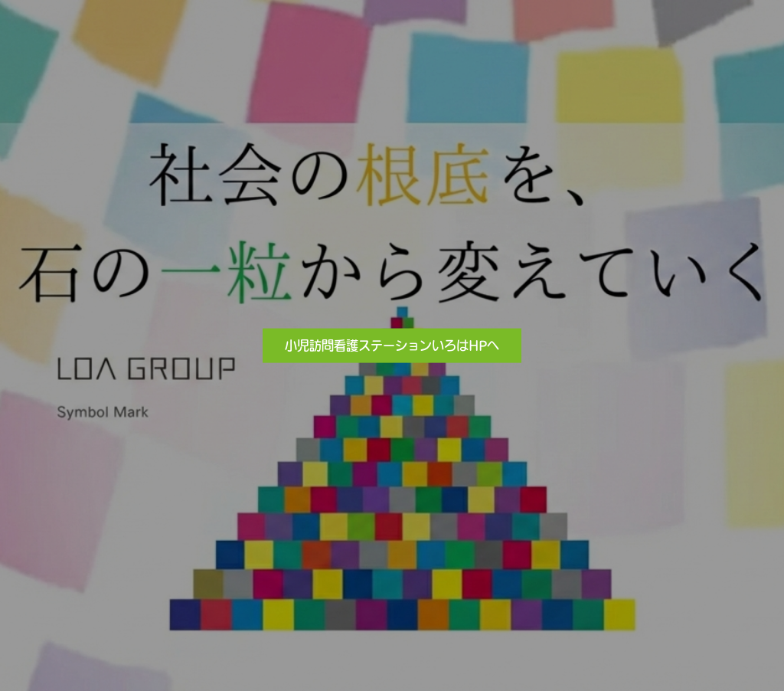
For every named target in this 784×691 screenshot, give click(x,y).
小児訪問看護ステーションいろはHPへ (392, 345)
